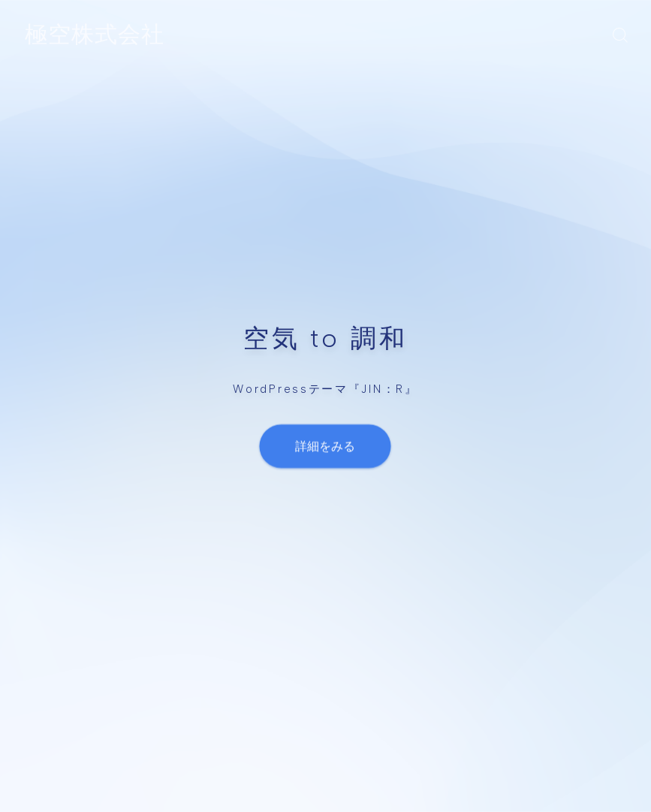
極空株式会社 (95, 35)
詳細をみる (326, 446)
